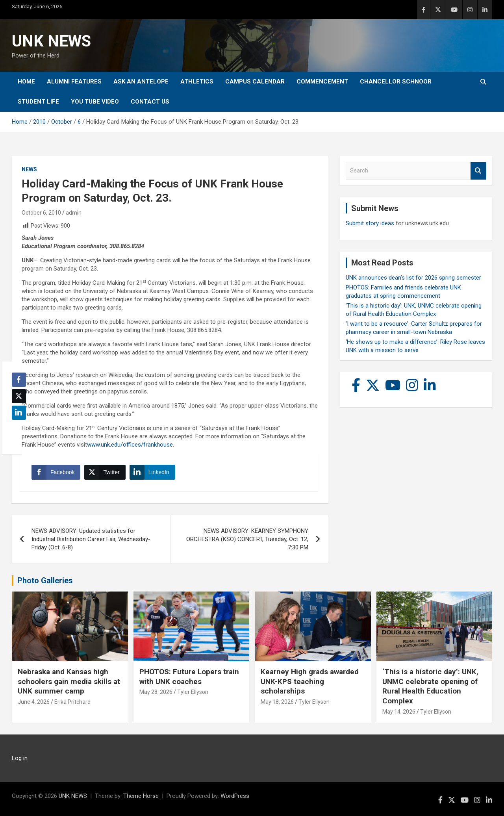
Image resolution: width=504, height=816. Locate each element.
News (29, 169)
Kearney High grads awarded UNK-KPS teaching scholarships (310, 681)
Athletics (197, 82)
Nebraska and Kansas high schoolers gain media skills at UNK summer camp (69, 681)
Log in (20, 758)
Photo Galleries (45, 580)
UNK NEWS (51, 41)
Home (26, 82)
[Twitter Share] (105, 472)
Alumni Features (74, 82)
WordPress (235, 796)
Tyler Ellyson (193, 692)
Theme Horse (141, 796)
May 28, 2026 (156, 692)
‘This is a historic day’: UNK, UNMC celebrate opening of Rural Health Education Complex (430, 686)
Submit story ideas (370, 223)
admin (74, 213)
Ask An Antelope (141, 82)
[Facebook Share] (56, 472)
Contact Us (150, 102)
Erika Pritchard (72, 702)
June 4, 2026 (34, 702)
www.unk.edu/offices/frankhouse (130, 445)
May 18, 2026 (277, 702)
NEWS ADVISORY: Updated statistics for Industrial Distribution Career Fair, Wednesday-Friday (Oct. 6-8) (91, 539)
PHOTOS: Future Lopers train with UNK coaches (189, 677)
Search (478, 171)
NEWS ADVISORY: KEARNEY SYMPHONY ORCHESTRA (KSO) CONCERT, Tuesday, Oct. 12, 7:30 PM (247, 539)
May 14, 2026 (399, 712)
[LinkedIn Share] (152, 472)
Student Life (38, 102)
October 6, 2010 (41, 213)
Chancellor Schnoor (396, 82)
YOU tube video (95, 102)
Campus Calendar (255, 82)
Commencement (322, 82)
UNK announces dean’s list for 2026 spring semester (413, 278)
